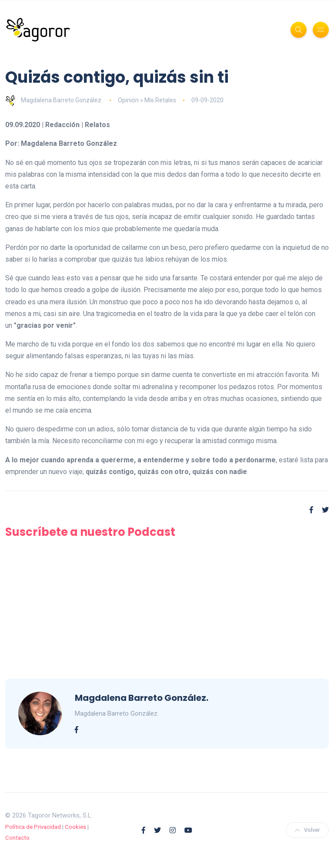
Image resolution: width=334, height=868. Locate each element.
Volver (307, 830)
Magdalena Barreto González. (54, 100)
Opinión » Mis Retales (147, 100)
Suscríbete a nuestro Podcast (90, 532)
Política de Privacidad (33, 827)
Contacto (17, 838)
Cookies (75, 827)
